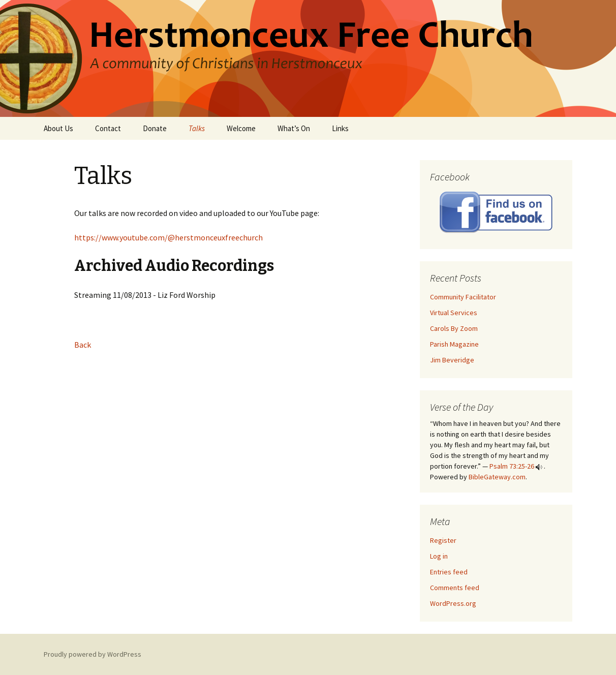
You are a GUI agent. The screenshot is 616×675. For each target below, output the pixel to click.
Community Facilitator (463, 297)
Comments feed (455, 588)
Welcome (241, 128)
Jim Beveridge (452, 360)
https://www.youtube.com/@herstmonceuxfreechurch (168, 237)
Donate (155, 128)
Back (83, 345)
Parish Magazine (454, 344)
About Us (58, 128)
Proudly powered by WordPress (93, 654)
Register (443, 540)
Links (340, 128)
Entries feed (449, 572)
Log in (439, 556)
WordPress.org (453, 603)
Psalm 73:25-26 (512, 466)
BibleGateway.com (497, 477)
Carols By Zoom (454, 328)
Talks (197, 128)
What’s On (294, 128)
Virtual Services (454, 313)
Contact (108, 128)
